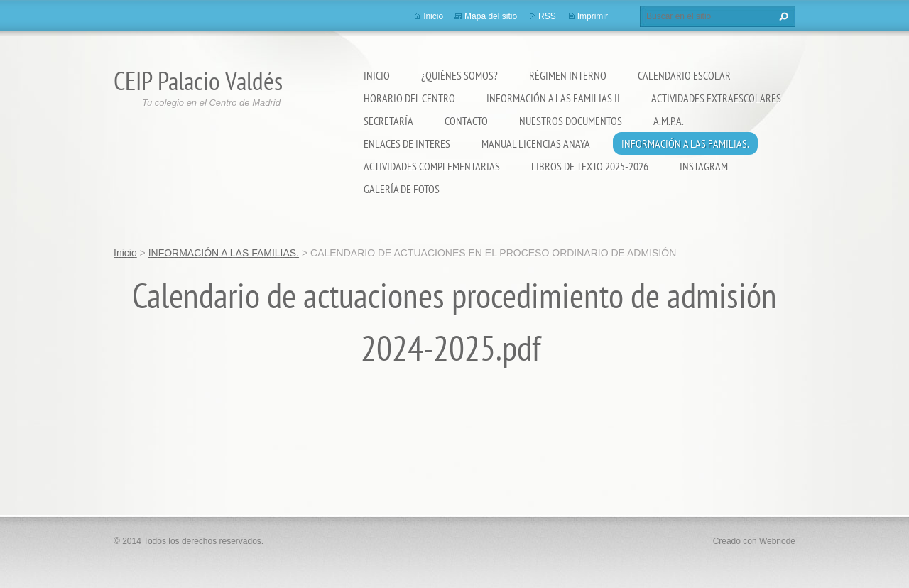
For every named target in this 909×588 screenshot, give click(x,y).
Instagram (704, 166)
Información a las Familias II (553, 98)
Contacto (466, 121)
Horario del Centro (409, 98)
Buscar (782, 16)
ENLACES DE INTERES (407, 143)
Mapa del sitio (491, 16)
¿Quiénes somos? (459, 75)
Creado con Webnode (754, 541)
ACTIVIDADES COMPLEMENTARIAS (432, 166)
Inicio (377, 75)
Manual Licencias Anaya (536, 143)
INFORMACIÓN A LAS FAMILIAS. (685, 143)
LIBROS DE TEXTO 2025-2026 (590, 166)
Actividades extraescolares (716, 98)
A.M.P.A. (669, 121)
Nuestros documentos (571, 121)
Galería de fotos (402, 189)
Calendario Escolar (684, 75)
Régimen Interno (568, 75)
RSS (547, 16)
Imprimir (593, 16)
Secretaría (388, 121)
